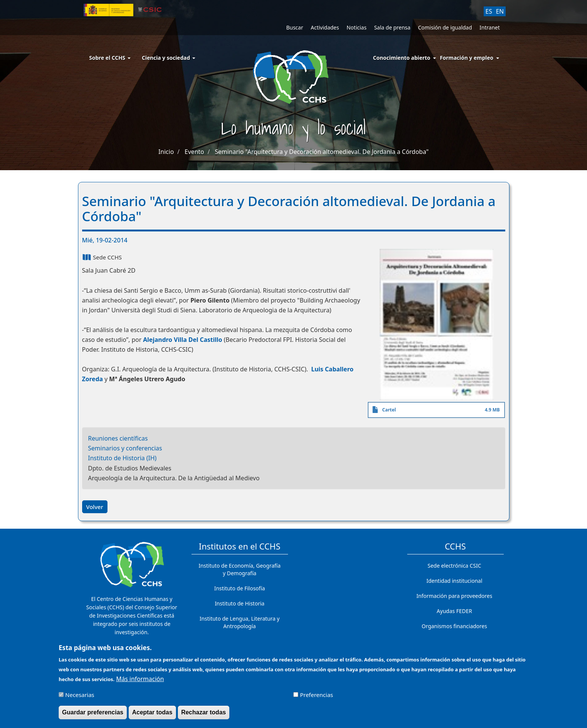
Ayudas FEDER (454, 611)
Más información (140, 682)
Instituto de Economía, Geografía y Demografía (240, 569)
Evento (194, 152)
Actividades (325, 27)
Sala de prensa (392, 27)
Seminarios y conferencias (125, 448)
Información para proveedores (454, 596)
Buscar (295, 27)
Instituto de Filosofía (240, 588)
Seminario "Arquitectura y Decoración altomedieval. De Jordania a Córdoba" (322, 152)
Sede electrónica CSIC (454, 566)
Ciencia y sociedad (169, 58)
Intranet (490, 27)
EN (500, 11)
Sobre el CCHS (110, 58)
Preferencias (317, 698)
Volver (95, 507)
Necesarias (80, 698)
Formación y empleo (466, 58)
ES (489, 11)
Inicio (166, 152)
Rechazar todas (204, 716)
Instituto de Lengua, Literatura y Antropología (239, 622)
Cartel (389, 410)
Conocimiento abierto (402, 58)
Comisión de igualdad (445, 27)
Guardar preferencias (93, 716)
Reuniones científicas (118, 438)
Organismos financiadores (454, 626)
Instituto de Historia (239, 603)
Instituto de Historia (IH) (122, 458)
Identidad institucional (455, 581)
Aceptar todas (152, 716)
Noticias (357, 27)
